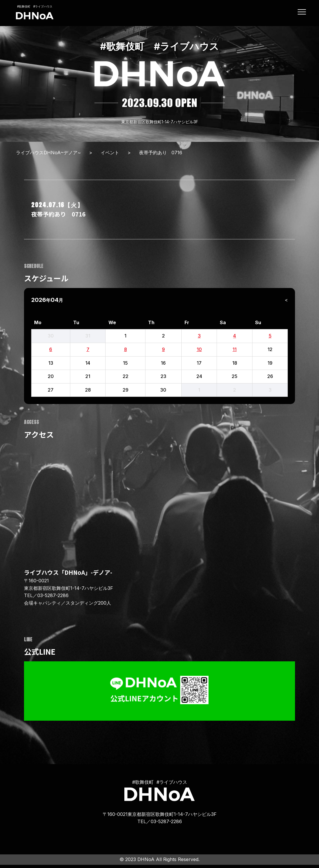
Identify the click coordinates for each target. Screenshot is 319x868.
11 (235, 349)
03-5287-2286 (53, 595)
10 (199, 349)
